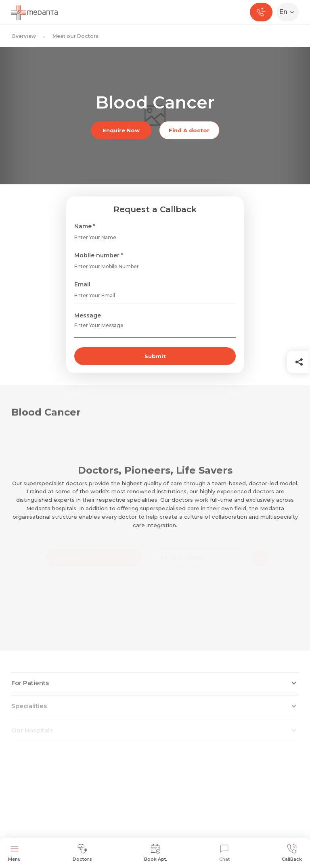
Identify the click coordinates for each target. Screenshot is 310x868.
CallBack (292, 853)
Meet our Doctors (75, 36)
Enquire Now (121, 130)
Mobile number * (99, 255)
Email (82, 284)
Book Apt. (156, 853)
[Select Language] (289, 12)
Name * (85, 226)
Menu (14, 853)
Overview (24, 36)
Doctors (82, 853)
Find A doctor (189, 130)
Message (88, 315)
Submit (155, 356)
